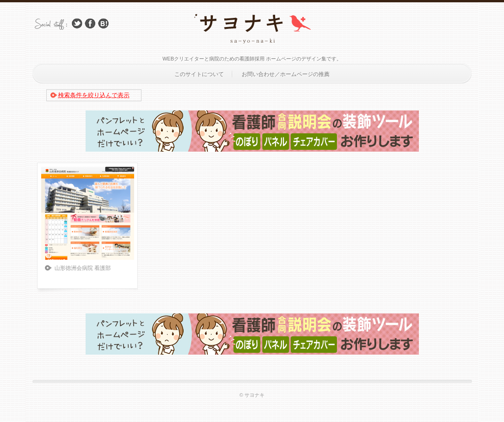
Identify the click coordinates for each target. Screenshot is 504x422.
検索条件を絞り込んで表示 (94, 95)
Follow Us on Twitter (77, 24)
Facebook (90, 24)
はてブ (103, 24)
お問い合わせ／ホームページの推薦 (286, 74)
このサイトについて (199, 74)
